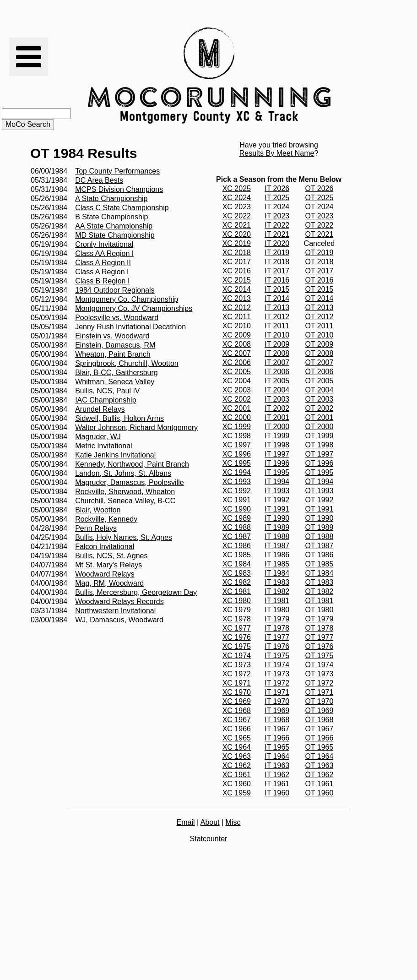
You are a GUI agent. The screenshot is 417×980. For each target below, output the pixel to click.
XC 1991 (237, 500)
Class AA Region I (104, 253)
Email (186, 822)
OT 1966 (319, 738)
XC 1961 (237, 775)
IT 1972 (277, 683)
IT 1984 (277, 573)
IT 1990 (277, 518)
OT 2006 (319, 372)
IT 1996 (277, 463)
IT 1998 (277, 445)
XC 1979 (237, 610)
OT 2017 (319, 271)
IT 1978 (277, 628)
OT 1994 (319, 482)
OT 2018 (319, 262)
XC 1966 (237, 729)
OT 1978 (319, 628)
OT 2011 (319, 326)
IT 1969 (277, 710)
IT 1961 (277, 784)
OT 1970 (319, 701)
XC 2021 (237, 225)
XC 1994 (237, 472)
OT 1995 (319, 472)
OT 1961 (319, 784)
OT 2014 (319, 298)
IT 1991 (277, 509)
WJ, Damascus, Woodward (119, 620)
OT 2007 (319, 362)
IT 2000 (277, 427)
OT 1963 (319, 765)
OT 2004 (319, 390)
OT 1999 (319, 436)
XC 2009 (237, 335)
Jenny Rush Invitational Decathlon (130, 327)
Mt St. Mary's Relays (108, 565)
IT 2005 (277, 381)
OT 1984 (319, 573)
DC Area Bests (99, 180)
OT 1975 (319, 656)
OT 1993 (319, 491)
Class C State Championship (122, 208)
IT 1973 (277, 674)
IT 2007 (277, 362)
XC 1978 (237, 619)
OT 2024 (319, 207)
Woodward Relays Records (119, 602)
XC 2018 (237, 253)
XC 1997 (237, 445)
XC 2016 (237, 271)
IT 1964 (277, 756)
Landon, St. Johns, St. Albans (123, 473)
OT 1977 (319, 637)
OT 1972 (319, 683)
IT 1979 (277, 619)
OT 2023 (319, 216)
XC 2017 (237, 262)
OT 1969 (319, 710)
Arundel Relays (100, 409)
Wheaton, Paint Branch (113, 354)
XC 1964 (237, 747)
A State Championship (111, 199)
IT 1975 (277, 656)
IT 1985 (277, 564)
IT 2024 (277, 207)
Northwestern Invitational (115, 611)
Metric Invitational (104, 446)
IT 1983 (277, 582)
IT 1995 (277, 472)
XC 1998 (237, 436)
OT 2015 (319, 289)
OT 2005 (319, 381)
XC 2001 (237, 408)
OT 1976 (319, 646)
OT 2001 (319, 417)
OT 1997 (319, 454)
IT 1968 (277, 720)
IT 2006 (277, 372)
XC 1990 (237, 509)
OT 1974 (319, 665)
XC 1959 (237, 793)
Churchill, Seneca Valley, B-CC (125, 501)
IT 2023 (277, 216)
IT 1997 (277, 454)
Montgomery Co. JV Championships (134, 308)
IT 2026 (277, 188)
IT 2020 (277, 243)
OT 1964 (319, 756)
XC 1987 (237, 536)
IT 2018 (277, 262)
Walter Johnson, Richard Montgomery (136, 427)
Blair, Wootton (98, 510)
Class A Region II (103, 263)
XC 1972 (237, 674)
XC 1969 (237, 701)
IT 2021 (277, 234)
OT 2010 (319, 335)
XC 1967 (237, 720)
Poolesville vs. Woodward (117, 318)
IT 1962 (277, 775)
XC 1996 (237, 454)
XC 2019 (237, 243)
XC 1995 (237, 463)
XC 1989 (237, 518)
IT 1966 (277, 738)
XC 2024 (237, 198)
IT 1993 (277, 491)
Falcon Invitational (105, 547)
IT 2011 (277, 326)
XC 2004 (237, 381)
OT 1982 (319, 591)
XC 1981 (237, 591)
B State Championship (111, 217)
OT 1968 (319, 720)
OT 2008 (319, 353)
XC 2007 (237, 353)
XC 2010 (237, 326)
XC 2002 (237, 399)
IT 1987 (277, 546)
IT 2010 (277, 335)
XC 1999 (237, 427)
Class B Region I (102, 281)
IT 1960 (277, 793)
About (210, 822)
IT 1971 (277, 692)
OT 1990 (319, 518)
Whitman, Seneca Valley (115, 382)
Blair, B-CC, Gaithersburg (116, 373)
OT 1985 (319, 564)
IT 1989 (277, 527)
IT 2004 (277, 390)
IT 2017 (277, 271)
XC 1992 (237, 491)
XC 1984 (237, 564)
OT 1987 (319, 546)
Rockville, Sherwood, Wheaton (125, 492)
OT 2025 (319, 198)
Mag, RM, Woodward (109, 583)
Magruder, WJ (98, 437)
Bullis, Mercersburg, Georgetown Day (136, 592)
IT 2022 (277, 225)
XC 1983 (237, 573)
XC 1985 (237, 555)
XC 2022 (237, 216)
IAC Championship (106, 400)
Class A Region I (102, 272)
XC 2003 (237, 390)
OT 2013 (319, 308)
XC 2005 (237, 372)
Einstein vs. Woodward (112, 336)
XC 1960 (237, 784)
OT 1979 (319, 619)
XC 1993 (237, 482)
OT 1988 (319, 536)
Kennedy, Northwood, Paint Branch (132, 464)
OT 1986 (319, 555)
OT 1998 (319, 445)
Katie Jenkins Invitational (115, 455)
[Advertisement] (382, 76)
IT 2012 (277, 317)
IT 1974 (277, 665)
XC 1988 (237, 527)
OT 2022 (319, 225)
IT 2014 (277, 298)
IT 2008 (277, 353)
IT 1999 (277, 436)
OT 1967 (319, 729)
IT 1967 (277, 729)
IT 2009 (277, 344)
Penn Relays (96, 528)
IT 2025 (277, 198)
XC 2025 (237, 188)
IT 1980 (277, 610)
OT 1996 (319, 463)
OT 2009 (319, 344)
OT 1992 (319, 500)
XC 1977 (237, 628)
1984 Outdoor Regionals (115, 290)
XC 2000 (237, 417)
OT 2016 (319, 280)
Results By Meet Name (277, 153)
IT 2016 (277, 280)
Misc (233, 822)
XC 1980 (237, 601)
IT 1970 (277, 701)
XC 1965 (237, 738)
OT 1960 (319, 793)
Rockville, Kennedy (106, 519)
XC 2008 (237, 344)
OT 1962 (319, 775)
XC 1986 (237, 546)
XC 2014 (237, 289)
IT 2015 (277, 289)
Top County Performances (117, 171)
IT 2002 (277, 408)
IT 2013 (277, 308)
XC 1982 (237, 582)
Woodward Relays (105, 574)
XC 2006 (237, 362)
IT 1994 (277, 482)
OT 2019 (319, 253)
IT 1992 (277, 500)
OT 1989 (319, 527)
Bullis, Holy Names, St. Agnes (124, 537)
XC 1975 (237, 646)
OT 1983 (319, 582)
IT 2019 (277, 253)
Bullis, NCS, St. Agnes (111, 556)
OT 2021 (319, 234)
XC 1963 (237, 756)
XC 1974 (237, 656)
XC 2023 (237, 207)
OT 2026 (319, 188)
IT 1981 (277, 601)
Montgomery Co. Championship (127, 299)
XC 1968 (237, 710)
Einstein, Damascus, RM (115, 345)
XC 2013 (237, 298)
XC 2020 (237, 234)
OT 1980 (319, 610)
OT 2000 (319, 427)
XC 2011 (237, 317)
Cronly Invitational (104, 244)
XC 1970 (237, 692)
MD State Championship (115, 235)
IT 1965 (277, 747)
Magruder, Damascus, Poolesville (129, 482)
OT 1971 (319, 692)
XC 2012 (237, 308)
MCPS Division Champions (119, 189)
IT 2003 (277, 399)
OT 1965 (319, 747)
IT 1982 (277, 591)
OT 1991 (319, 509)
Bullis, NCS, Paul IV (107, 391)
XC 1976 (237, 637)
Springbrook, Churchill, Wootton (127, 363)
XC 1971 (237, 683)
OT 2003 (319, 399)
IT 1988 (277, 536)
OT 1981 (319, 601)
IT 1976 (277, 646)
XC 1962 (237, 765)
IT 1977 (277, 637)
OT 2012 (319, 317)
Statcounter (209, 839)
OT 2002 (319, 408)
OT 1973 (319, 674)
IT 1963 (277, 765)
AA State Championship (114, 226)
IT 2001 (277, 417)
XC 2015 (237, 280)
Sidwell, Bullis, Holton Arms (119, 418)
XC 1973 (237, 665)
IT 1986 (277, 555)
